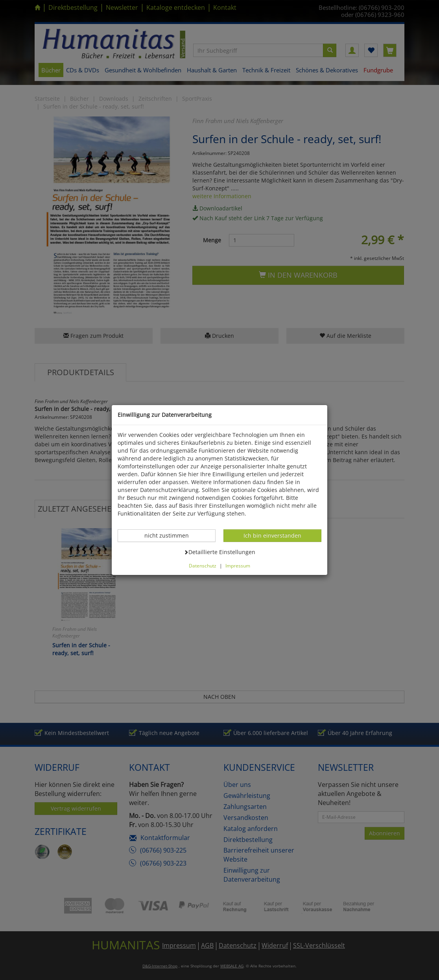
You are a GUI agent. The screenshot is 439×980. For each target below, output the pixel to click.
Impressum (238, 566)
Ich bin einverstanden (272, 535)
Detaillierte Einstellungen (219, 552)
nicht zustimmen (171, 535)
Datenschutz (203, 566)
